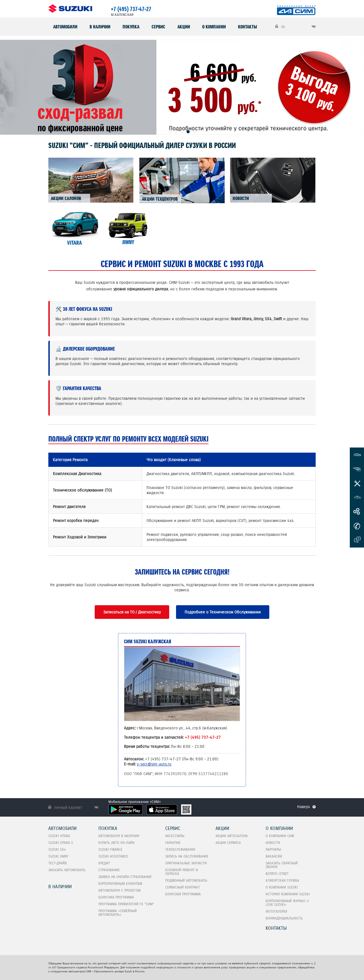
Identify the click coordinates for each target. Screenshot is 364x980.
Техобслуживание (180, 849)
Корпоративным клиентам (120, 884)
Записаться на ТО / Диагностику (132, 612)
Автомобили (65, 27)
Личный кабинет (65, 808)
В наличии (100, 27)
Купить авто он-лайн (116, 843)
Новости (273, 843)
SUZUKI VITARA (59, 836)
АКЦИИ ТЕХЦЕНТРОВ (160, 199)
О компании (214, 27)
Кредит (104, 863)
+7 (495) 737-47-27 (131, 9)
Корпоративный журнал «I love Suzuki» (287, 903)
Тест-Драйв (58, 863)
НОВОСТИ (241, 198)
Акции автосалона (232, 836)
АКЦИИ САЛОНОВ (66, 198)
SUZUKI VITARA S (61, 843)
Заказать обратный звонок (282, 865)
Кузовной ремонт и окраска (182, 872)
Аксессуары (175, 836)
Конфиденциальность (284, 918)
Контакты (248, 27)
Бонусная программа (116, 897)
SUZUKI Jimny (58, 856)
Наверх (304, 807)
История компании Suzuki (288, 894)
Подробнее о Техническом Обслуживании (223, 612)
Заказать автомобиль (67, 870)
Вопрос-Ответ (277, 874)
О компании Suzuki (282, 887)
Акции (184, 27)
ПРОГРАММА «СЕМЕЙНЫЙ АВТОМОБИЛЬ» (118, 913)
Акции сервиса (228, 843)
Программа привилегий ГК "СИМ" (126, 904)
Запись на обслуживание (187, 856)
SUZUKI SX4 (57, 849)
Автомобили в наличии (119, 836)
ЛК (280, 27)
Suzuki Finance (110, 849)
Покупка (131, 27)
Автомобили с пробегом (119, 890)
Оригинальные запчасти (186, 863)
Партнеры (273, 849)
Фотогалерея (276, 911)
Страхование (109, 870)
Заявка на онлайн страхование (125, 877)
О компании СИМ (280, 836)
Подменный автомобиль (186, 880)
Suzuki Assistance (113, 856)
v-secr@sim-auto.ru (154, 764)
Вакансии (274, 856)
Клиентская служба (282, 880)
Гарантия (173, 843)
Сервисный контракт (183, 887)
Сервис (158, 27)
